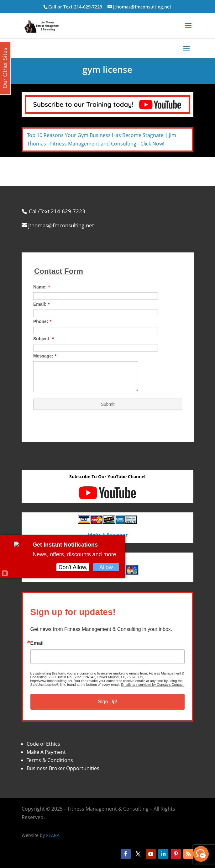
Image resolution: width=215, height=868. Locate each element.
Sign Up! (107, 702)
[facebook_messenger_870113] (201, 854)
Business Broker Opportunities (63, 768)
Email (37, 643)
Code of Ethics (43, 744)
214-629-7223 (88, 7)
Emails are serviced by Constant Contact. (153, 685)
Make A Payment (46, 752)
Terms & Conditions (50, 760)
